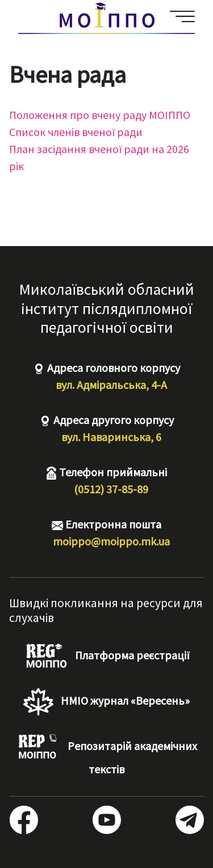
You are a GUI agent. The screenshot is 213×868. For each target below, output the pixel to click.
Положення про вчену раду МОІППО (100, 115)
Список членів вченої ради (76, 132)
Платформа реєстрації (106, 657)
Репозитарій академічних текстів (106, 755)
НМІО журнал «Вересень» (106, 702)
